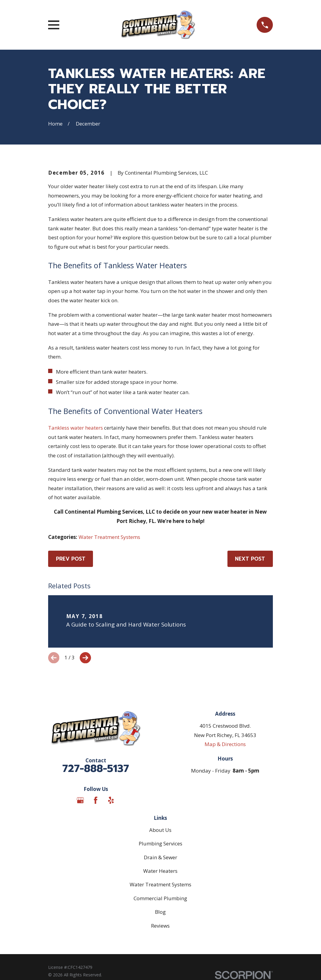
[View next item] (85, 658)
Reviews (160, 926)
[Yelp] (111, 800)
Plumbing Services (160, 843)
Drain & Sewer (160, 857)
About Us (160, 830)
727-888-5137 (96, 768)
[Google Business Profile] (80, 800)
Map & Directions (225, 744)
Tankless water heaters (76, 428)
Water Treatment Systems (109, 537)
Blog (160, 912)
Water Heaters (160, 871)
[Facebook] (96, 800)
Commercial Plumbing (160, 898)
